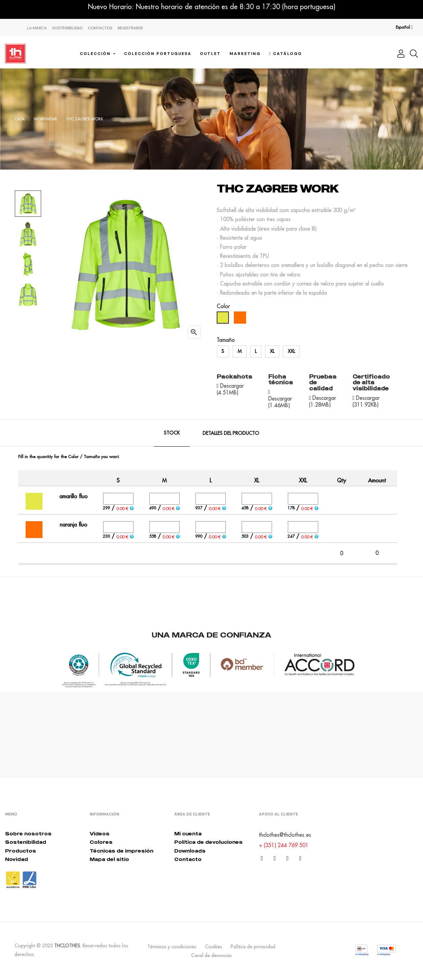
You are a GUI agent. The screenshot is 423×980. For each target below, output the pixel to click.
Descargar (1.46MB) (280, 402)
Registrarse (130, 28)
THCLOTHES (67, 946)
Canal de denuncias (211, 955)
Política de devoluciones (208, 842)
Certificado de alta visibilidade (371, 382)
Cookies (214, 947)
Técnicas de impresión (122, 851)
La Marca (37, 28)
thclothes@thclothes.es (285, 835)
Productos (21, 851)
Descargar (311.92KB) (366, 401)
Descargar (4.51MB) (230, 389)
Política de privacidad (253, 947)
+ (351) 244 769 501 (284, 845)
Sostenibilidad (67, 28)
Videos (100, 834)
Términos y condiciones (172, 947)
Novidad (17, 859)
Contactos (100, 28)
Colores (101, 842)
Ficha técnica (281, 380)
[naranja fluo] (241, 319)
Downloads (190, 851)
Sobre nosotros (28, 834)
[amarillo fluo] (224, 319)
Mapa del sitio (109, 859)
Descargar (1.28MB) (323, 401)
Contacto (188, 859)
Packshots (234, 377)
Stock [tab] (172, 433)
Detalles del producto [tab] (231, 433)
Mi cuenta (188, 834)
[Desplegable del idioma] (404, 27)
